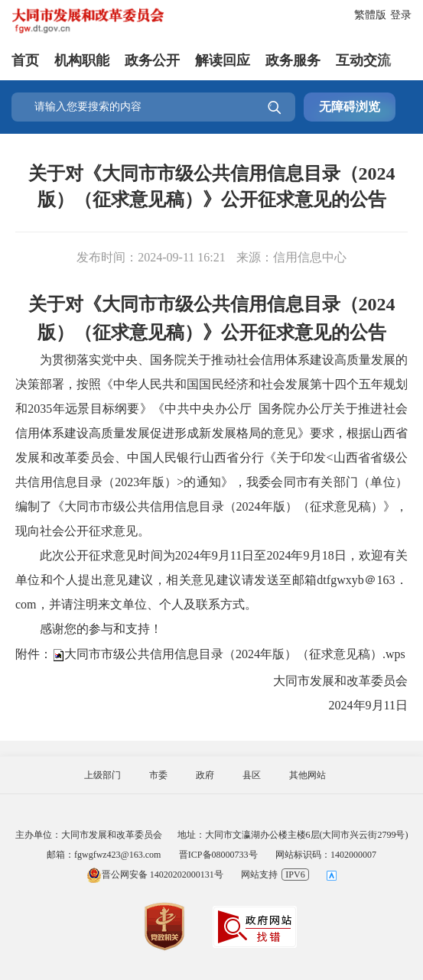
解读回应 (223, 60)
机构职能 (82, 60)
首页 (25, 60)
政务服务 (293, 60)
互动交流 (363, 60)
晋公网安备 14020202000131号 (155, 875)
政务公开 (152, 60)
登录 (401, 15)
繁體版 (370, 15)
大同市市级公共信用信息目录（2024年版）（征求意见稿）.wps (235, 653)
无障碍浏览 (350, 107)
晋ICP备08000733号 (218, 855)
